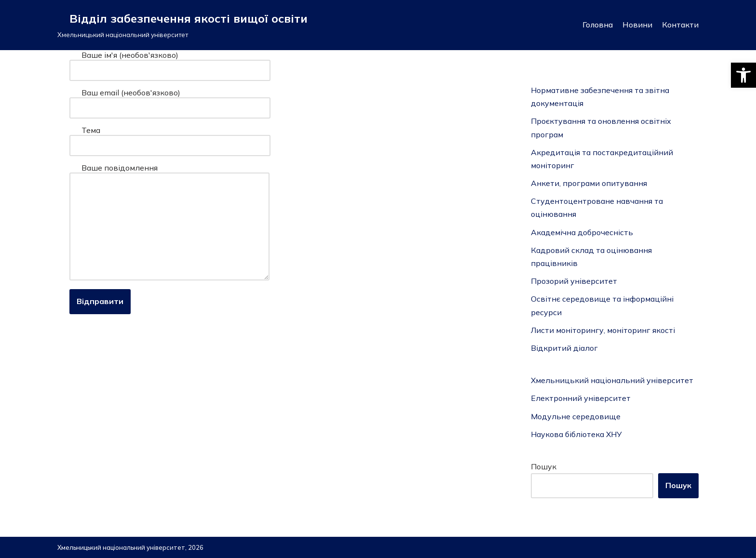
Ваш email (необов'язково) (170, 100)
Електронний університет (581, 398)
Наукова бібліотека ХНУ (576, 434)
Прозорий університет (574, 281)
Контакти (680, 25)
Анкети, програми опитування (589, 183)
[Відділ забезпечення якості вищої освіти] (182, 25)
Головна (598, 25)
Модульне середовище (576, 416)
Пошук (544, 466)
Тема (170, 138)
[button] (743, 75)
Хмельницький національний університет (612, 380)
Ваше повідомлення (169, 223)
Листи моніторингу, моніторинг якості (603, 330)
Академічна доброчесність (582, 232)
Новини (637, 25)
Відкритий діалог (564, 348)
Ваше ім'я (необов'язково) (170, 63)
